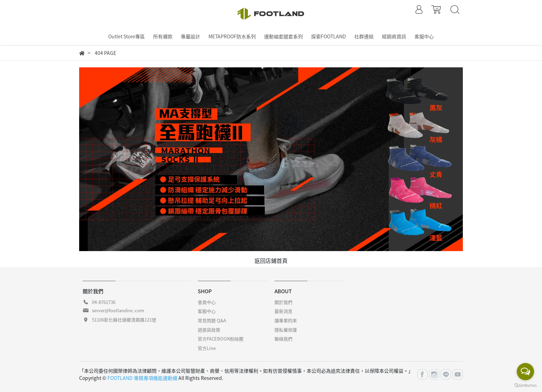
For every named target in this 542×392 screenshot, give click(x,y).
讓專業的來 (286, 320)
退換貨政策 (209, 330)
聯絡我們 (283, 339)
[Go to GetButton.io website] (525, 385)
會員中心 (207, 302)
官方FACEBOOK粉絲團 (221, 339)
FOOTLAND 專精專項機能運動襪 (142, 378)
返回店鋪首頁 (271, 260)
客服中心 (207, 311)
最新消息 (283, 311)
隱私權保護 (286, 330)
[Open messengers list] (525, 372)
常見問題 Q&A (212, 320)
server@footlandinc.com (118, 310)
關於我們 (283, 302)
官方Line (207, 348)
